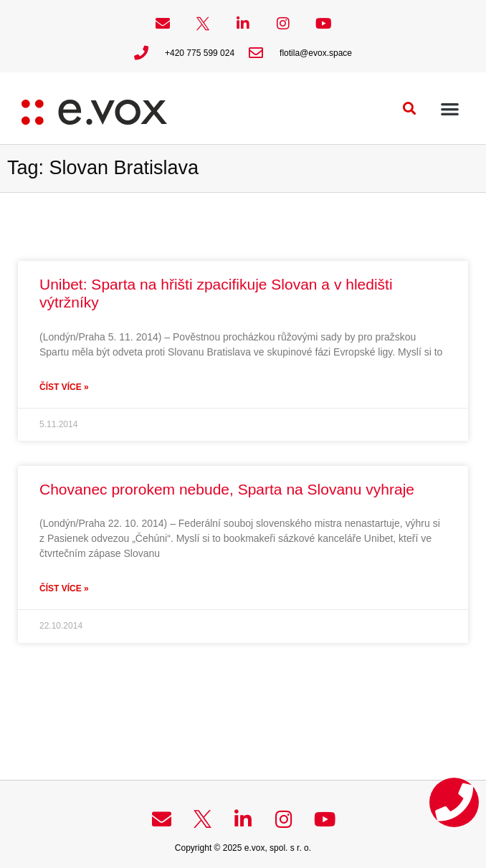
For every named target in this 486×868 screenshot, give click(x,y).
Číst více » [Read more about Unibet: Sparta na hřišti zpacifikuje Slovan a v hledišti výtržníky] (64, 387)
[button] (410, 109)
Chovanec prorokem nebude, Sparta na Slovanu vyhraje (227, 489)
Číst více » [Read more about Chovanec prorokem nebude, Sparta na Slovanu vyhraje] (64, 588)
